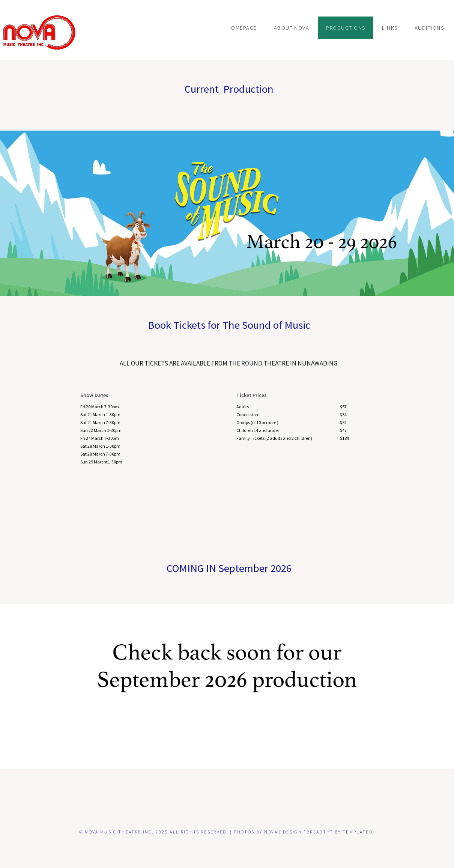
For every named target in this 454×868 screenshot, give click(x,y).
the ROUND (245, 363)
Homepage (242, 28)
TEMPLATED (358, 832)
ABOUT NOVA (292, 28)
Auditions (429, 28)
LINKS (390, 28)
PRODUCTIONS (346, 28)
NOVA (271, 832)
